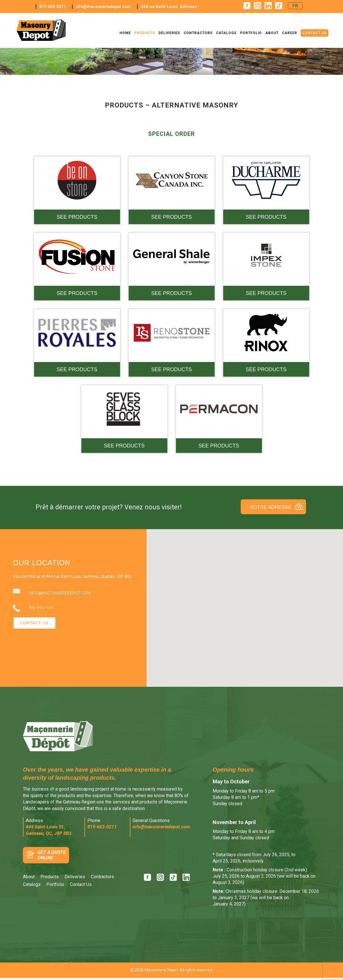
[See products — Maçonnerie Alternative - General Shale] (172, 267)
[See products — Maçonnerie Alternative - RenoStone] (172, 343)
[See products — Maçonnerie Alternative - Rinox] (266, 343)
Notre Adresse (271, 507)
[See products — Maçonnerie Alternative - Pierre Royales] (77, 343)
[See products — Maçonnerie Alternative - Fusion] (77, 267)
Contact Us (34, 623)
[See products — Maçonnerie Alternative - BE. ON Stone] (77, 190)
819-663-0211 (52, 7)
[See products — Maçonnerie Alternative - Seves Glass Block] (124, 419)
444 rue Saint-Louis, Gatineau (169, 7)
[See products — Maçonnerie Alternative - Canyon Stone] (172, 190)
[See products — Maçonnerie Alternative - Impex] (266, 267)
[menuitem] (295, 6)
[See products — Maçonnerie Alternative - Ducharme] (266, 190)
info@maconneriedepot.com (103, 7)
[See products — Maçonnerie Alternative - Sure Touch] (219, 419)
